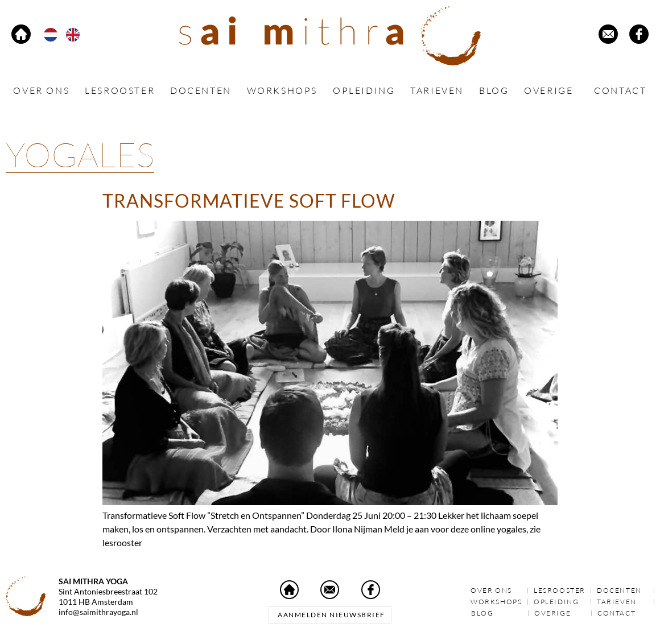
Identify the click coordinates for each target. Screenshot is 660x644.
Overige (551, 91)
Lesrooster (120, 90)
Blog (494, 90)
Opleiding (364, 90)
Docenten (201, 90)
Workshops (282, 90)
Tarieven (437, 90)
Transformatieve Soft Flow (249, 201)
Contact (620, 90)
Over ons (41, 90)
